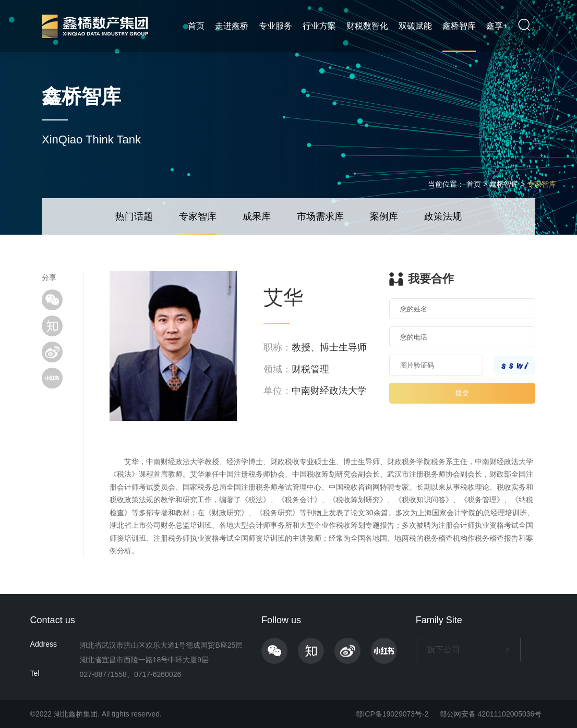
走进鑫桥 (232, 26)
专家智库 (542, 184)
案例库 (384, 216)
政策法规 (443, 216)
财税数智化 (367, 26)
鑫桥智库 (459, 26)
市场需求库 (320, 216)
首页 (196, 26)
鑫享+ (497, 26)
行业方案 (319, 26)
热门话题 (134, 216)
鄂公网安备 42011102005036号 (491, 714)
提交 (462, 393)
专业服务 (275, 26)
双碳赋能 (415, 26)
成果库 (257, 216)
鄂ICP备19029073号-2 (392, 714)
